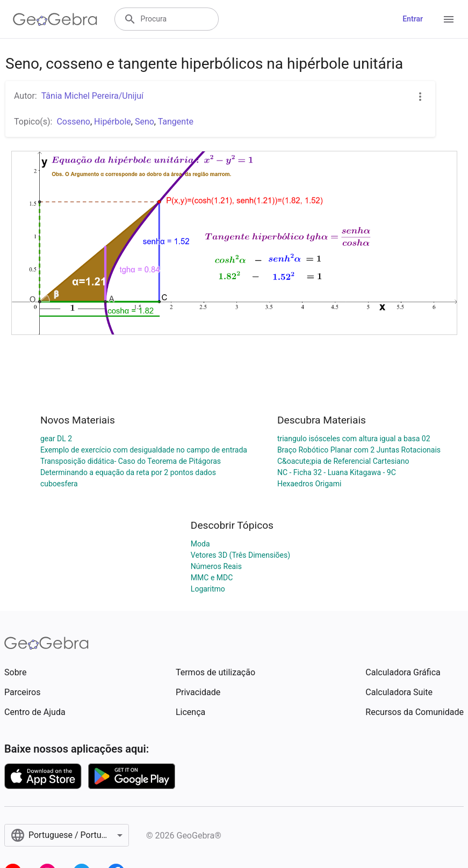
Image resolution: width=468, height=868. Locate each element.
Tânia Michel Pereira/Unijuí (92, 96)
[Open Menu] (449, 19)
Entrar (413, 19)
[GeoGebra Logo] (55, 19)
